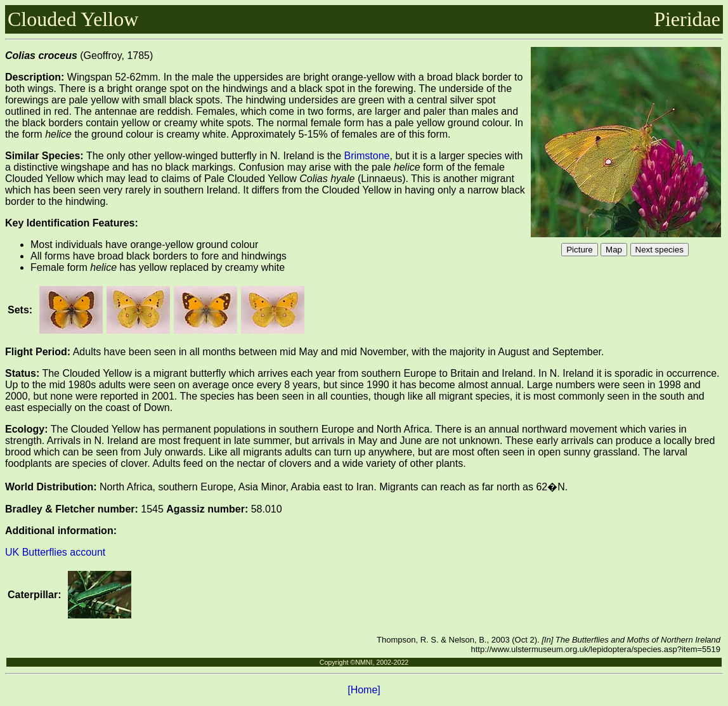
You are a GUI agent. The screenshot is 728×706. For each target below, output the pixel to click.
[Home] (364, 690)
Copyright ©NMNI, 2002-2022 (364, 662)
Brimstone (367, 156)
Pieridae (687, 19)
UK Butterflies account (55, 552)
